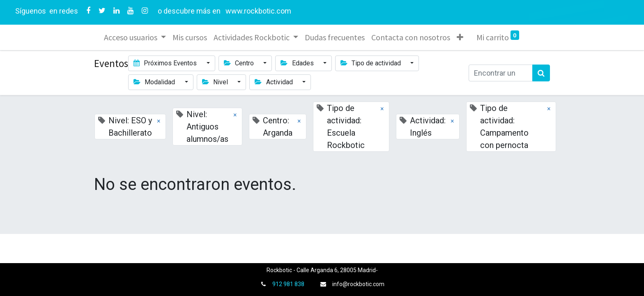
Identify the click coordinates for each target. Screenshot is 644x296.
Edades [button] (298, 63)
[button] (460, 37)
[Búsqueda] (541, 73)
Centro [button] (240, 63)
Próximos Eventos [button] (166, 63)
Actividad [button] (274, 82)
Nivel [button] (216, 82)
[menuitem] (190, 37)
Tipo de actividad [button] (371, 63)
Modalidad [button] (155, 82)
